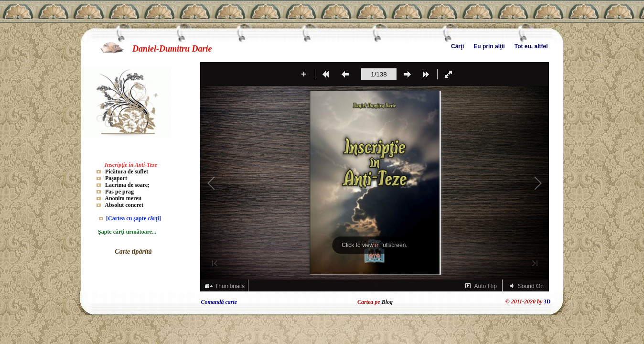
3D (547, 301)
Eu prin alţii (489, 46)
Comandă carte (219, 302)
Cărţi (457, 46)
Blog (387, 302)
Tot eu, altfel (531, 46)
